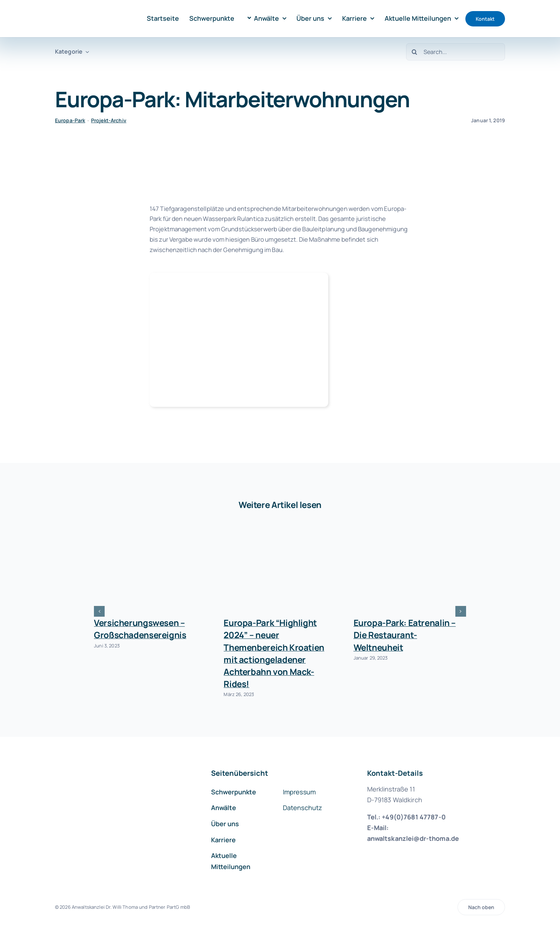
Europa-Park (70, 120)
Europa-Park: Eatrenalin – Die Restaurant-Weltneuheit (405, 635)
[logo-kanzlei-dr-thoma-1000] (86, 10)
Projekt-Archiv (109, 120)
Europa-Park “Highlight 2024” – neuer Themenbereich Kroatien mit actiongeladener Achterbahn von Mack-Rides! (274, 653)
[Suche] (415, 52)
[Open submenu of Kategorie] (86, 52)
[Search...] (456, 52)
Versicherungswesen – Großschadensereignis (140, 629)
